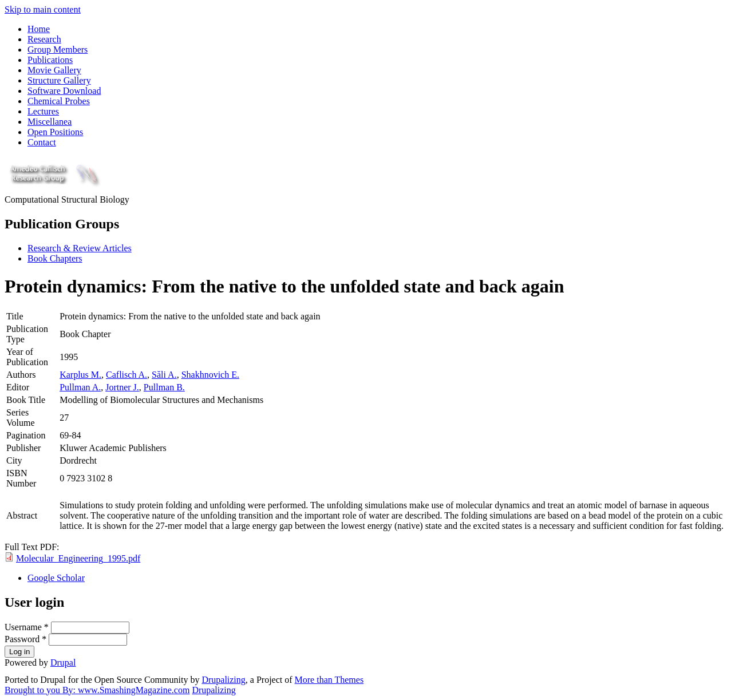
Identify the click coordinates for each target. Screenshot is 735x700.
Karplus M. (80, 375)
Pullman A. (80, 387)
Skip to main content (43, 9)
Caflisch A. (127, 375)
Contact (42, 142)
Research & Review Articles (80, 248)
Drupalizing (223, 680)
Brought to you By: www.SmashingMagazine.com (97, 690)
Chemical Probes (59, 101)
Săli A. (164, 375)
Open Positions (55, 132)
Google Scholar (56, 578)
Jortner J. (122, 387)
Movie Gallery (54, 70)
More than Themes (329, 680)
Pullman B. (164, 387)
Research (44, 39)
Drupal (63, 663)
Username (27, 627)
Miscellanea (50, 122)
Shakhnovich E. (210, 375)
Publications (50, 60)
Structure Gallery (59, 80)
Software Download (64, 91)
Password (25, 639)
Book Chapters (55, 258)
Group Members (58, 50)
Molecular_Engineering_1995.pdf (78, 558)
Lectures (43, 111)
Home (39, 29)
